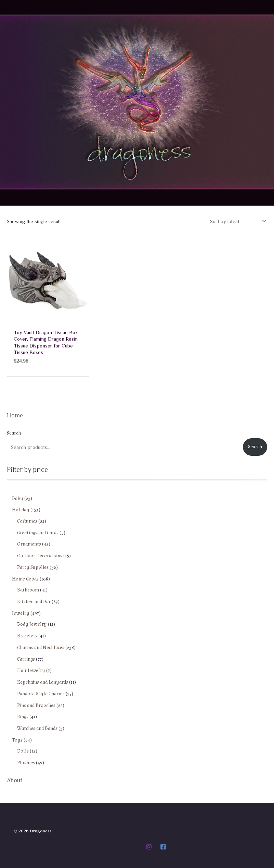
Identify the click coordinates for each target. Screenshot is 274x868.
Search (14, 433)
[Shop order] (237, 221)
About (15, 780)
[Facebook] (163, 847)
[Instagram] (149, 847)
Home (15, 415)
